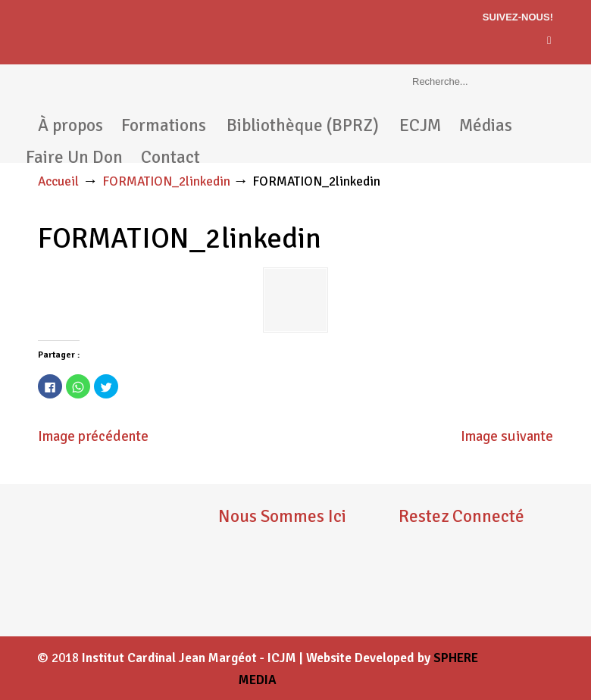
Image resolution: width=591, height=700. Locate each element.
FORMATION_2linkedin (166, 181)
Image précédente (93, 436)
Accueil (58, 181)
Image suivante (507, 436)
